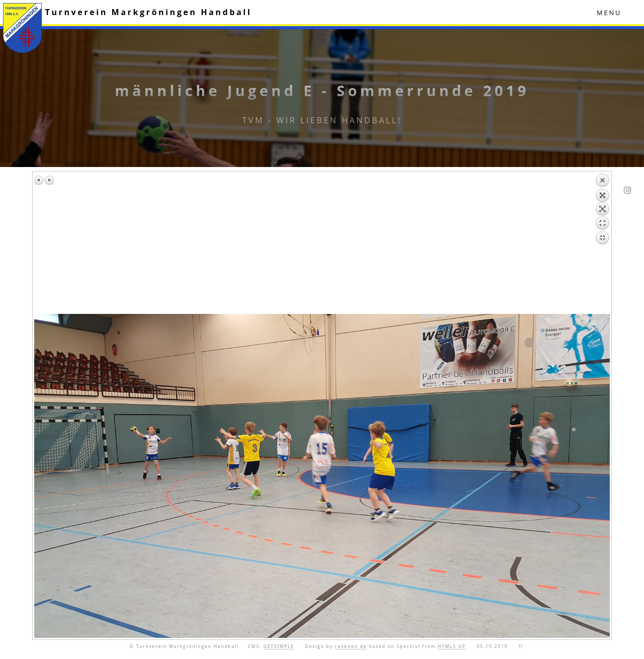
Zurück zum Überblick (602, 243)
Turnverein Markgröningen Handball (149, 12)
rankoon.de (351, 646)
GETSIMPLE (279, 646)
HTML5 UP (452, 646)
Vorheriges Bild (39, 180)
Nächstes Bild (49, 180)
